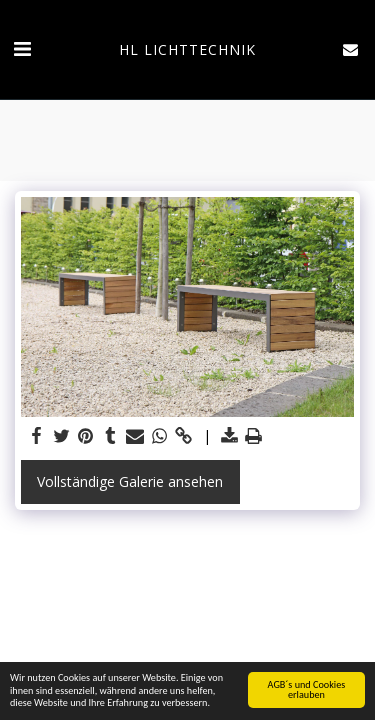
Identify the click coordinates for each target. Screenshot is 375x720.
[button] (22, 48)
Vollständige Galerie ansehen (130, 481)
